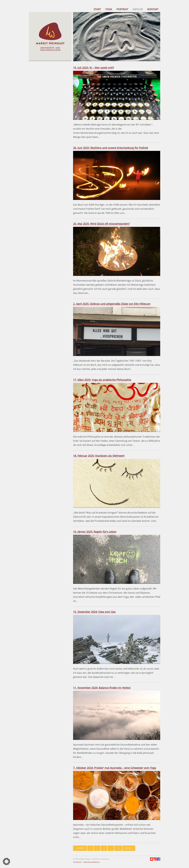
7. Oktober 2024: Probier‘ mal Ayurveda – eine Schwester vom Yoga (115, 768)
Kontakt (153, 9)
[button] (6, 861)
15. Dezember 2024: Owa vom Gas (94, 612)
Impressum (77, 862)
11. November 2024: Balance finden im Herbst (102, 688)
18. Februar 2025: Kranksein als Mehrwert (99, 456)
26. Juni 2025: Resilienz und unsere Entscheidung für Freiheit (111, 148)
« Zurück (80, 848)
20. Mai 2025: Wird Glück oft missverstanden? (101, 224)
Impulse (138, 9)
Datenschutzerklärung (91, 862)
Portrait (122, 9)
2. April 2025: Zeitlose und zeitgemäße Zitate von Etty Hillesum (112, 304)
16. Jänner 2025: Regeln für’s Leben (95, 532)
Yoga (109, 9)
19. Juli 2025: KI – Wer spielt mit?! (94, 68)
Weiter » (129, 848)
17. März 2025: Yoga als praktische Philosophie (102, 380)
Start (97, 9)
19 (118, 848)
